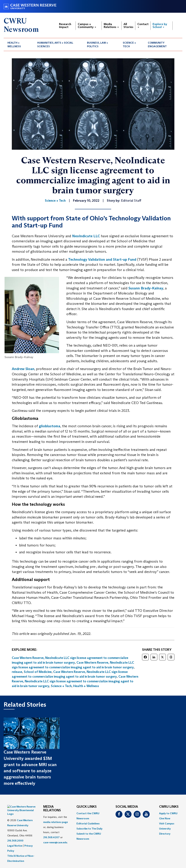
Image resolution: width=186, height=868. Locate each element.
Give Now (165, 818)
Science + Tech (129, 45)
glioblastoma (50, 426)
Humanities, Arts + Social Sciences (55, 45)
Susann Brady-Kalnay (146, 288)
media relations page (55, 822)
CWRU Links (169, 807)
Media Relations (111, 26)
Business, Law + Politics (98, 45)
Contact (143, 25)
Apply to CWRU (168, 813)
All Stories (128, 26)
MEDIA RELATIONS (52, 809)
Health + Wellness (14, 45)
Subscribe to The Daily (89, 829)
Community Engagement (157, 45)
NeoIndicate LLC (86, 236)
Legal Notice (15, 837)
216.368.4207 (51, 837)
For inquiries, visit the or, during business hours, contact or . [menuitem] (55, 830)
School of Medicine (38, 672)
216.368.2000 (15, 831)
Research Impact (65, 26)
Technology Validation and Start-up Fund (102, 259)
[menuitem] (19, 45)
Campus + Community (87, 26)
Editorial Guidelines (88, 823)
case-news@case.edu (55, 842)
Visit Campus (167, 823)
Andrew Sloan (23, 369)
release (17, 672)
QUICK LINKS (87, 807)
